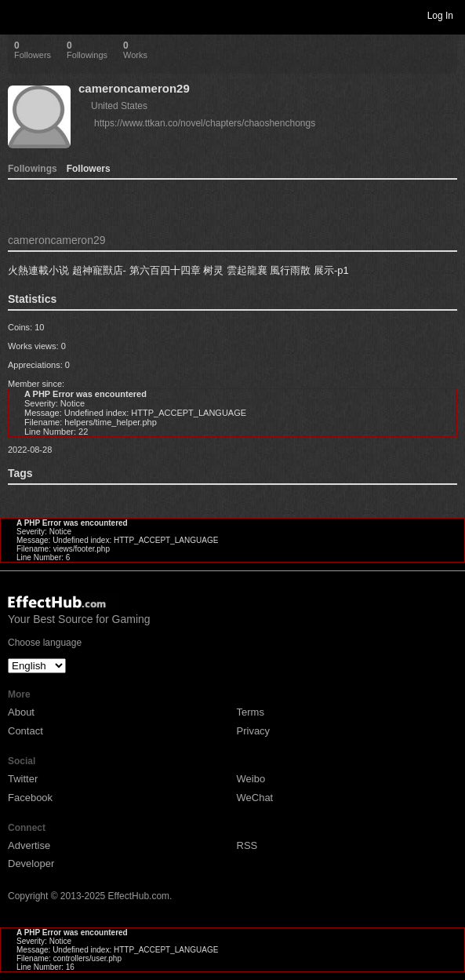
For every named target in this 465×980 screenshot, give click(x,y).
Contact (25, 731)
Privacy (254, 731)
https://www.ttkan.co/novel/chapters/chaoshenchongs (205, 123)
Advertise (29, 845)
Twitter (23, 779)
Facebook (30, 798)
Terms (251, 712)
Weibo (251, 779)
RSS (247, 845)
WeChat (255, 798)
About (21, 712)
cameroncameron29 (134, 88)
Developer (31, 863)
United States (119, 106)
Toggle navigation (19, 15)
